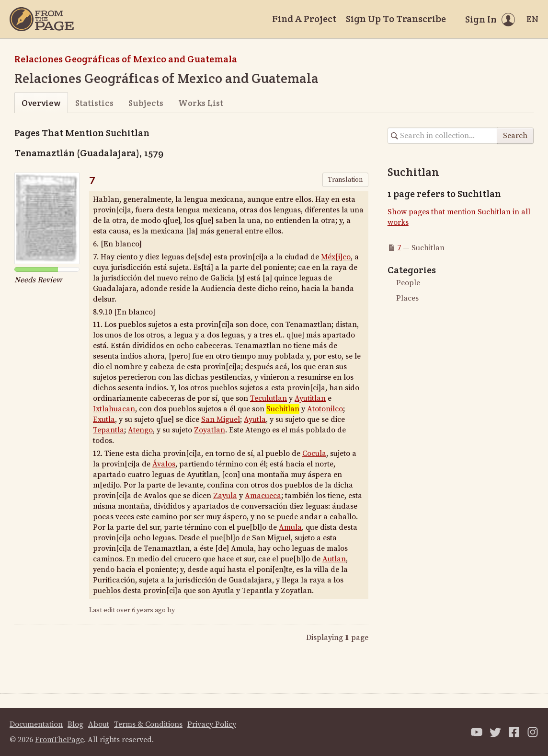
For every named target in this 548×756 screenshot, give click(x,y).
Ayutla (255, 419)
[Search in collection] (443, 136)
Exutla (104, 419)
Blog (75, 724)
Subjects (146, 103)
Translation (345, 180)
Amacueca (263, 496)
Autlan (334, 559)
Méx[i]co (336, 257)
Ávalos (164, 464)
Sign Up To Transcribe (396, 19)
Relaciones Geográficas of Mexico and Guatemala (126, 59)
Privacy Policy (212, 724)
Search (515, 136)
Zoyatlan (210, 430)
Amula (290, 527)
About (99, 724)
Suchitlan (283, 409)
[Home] (42, 19)
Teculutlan (268, 398)
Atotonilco (325, 409)
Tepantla (108, 430)
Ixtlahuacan (114, 409)
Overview (41, 103)
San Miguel (221, 419)
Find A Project (304, 19)
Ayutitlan (310, 398)
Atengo (140, 430)
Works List (201, 103)
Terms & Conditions (148, 724)
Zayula (225, 496)
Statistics (94, 103)
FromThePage (59, 740)
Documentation (36, 724)
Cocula (314, 454)
